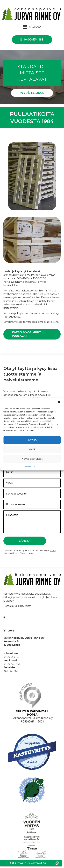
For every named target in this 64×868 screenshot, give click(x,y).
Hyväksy (32, 440)
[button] (59, 402)
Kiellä (32, 449)
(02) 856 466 (11, 671)
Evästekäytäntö (30, 466)
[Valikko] (32, 27)
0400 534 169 (11, 657)
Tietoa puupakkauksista (17, 606)
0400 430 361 (12, 664)
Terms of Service (20, 553)
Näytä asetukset (32, 459)
